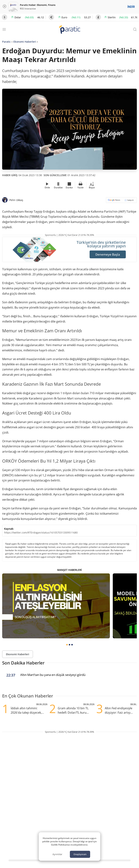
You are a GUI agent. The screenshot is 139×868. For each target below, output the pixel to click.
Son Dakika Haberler (23, 663)
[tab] (67, 645)
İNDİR (131, 7)
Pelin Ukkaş (16, 200)
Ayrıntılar (57, 854)
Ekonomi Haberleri (25, 42)
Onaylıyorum (80, 854)
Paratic (6, 42)
